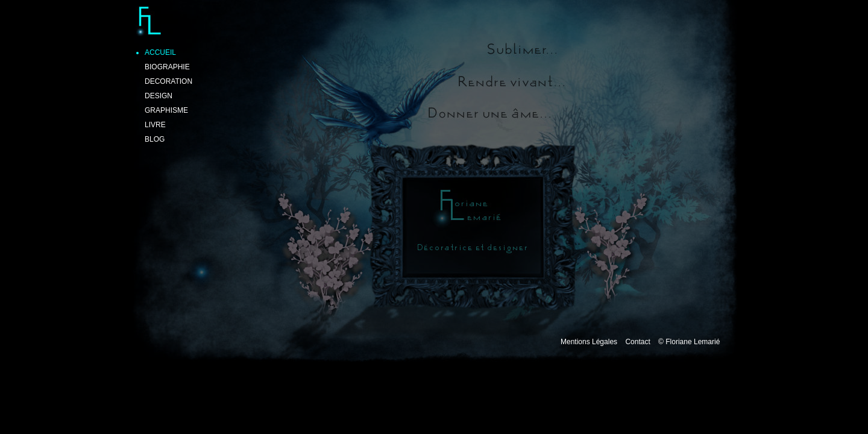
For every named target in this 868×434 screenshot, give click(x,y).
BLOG (155, 139)
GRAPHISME (166, 110)
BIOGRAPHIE (167, 67)
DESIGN (159, 96)
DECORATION (168, 81)
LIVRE (155, 125)
